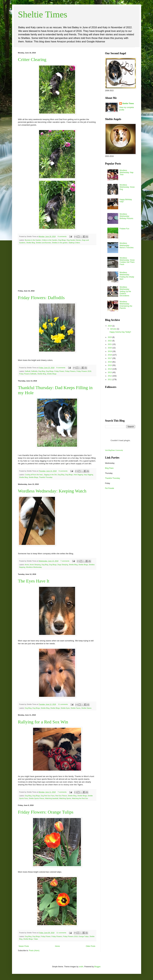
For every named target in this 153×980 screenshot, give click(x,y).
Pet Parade (110, 488)
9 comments (63, 471)
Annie (27, 565)
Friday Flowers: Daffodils (41, 298)
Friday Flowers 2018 (84, 371)
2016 (110, 362)
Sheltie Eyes (65, 708)
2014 (110, 369)
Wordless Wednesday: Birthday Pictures (126, 216)
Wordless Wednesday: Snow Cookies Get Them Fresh (127, 261)
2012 (110, 376)
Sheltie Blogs (52, 374)
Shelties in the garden (60, 243)
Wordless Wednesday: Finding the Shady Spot (127, 276)
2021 (110, 344)
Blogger (97, 967)
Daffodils (34, 371)
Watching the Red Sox (80, 798)
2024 (110, 326)
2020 (110, 348)
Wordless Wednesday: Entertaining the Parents (126, 305)
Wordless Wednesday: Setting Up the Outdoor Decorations (125, 291)
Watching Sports (65, 798)
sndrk (81, 967)
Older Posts (91, 946)
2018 (110, 355)
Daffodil (27, 371)
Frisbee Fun (124, 229)
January (113, 329)
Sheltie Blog (31, 243)
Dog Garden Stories (74, 240)
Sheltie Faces (75, 708)
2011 (110, 380)
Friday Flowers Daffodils (28, 374)
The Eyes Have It (34, 581)
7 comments (65, 561)
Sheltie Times (43, 14)
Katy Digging (88, 475)
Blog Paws (109, 468)
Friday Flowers (70, 371)
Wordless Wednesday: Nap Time (126, 173)
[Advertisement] (57, 268)
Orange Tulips (84, 936)
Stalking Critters (74, 243)
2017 (110, 358)
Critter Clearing (32, 59)
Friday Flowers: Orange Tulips (46, 812)
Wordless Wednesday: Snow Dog (127, 187)
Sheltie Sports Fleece (37, 798)
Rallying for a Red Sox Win (43, 722)
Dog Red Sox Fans (48, 796)
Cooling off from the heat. (34, 475)
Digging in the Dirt (50, 475)
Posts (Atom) (34, 951)
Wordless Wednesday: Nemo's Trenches (126, 245)
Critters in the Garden (50, 240)
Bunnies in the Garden (33, 240)
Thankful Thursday (46, 477)
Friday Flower (59, 371)
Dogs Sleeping (63, 565)
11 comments (63, 704)
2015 (110, 365)
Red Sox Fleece (61, 796)
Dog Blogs (62, 240)
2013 (110, 372)
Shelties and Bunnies (43, 243)
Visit (114, 450)
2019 (110, 351)
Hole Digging (78, 475)
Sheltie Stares (86, 708)
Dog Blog (42, 371)
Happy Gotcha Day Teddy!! (120, 332)
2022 (110, 341)
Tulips (36, 939)
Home (57, 946)
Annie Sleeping (35, 565)
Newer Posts (24, 946)
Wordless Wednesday (34, 567)
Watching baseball (52, 798)
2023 (110, 337)
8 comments (62, 236)
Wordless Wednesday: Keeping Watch (52, 491)
